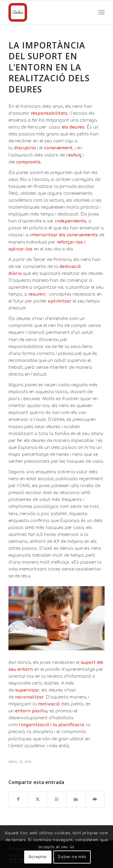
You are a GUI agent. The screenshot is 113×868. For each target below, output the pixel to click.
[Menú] (101, 12)
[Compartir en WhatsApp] (57, 799)
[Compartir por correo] (95, 799)
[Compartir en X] (37, 799)
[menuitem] (101, 12)
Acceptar (38, 857)
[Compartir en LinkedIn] (76, 799)
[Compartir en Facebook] (18, 799)
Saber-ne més (72, 857)
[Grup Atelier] (47, 12)
